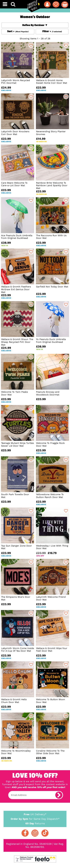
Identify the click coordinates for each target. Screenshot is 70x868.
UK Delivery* (35, 814)
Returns (35, 823)
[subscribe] (59, 795)
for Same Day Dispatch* (35, 818)
